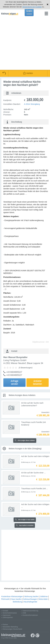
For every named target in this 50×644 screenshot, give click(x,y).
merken (28, 73)
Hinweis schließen (48, 4)
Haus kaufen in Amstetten (25, 525)
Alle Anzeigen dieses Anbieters (25, 440)
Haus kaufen (16, 599)
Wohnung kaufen (31, 596)
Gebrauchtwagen (30, 599)
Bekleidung (17, 602)
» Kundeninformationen (30, 615)
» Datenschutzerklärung (30, 611)
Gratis (29, 12)
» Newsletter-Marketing (10, 627)
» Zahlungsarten (7, 617)
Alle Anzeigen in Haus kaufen (25, 520)
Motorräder (43, 599)
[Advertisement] (25, 44)
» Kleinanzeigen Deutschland (12, 629)
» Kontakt (5, 611)
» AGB (24, 613)
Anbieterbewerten (38, 383)
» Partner (5, 625)
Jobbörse (44, 596)
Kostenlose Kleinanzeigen (12, 596)
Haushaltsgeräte (30, 602)
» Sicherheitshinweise (9, 613)
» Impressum (6, 615)
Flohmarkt (5, 599)
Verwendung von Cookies (32, 7)
